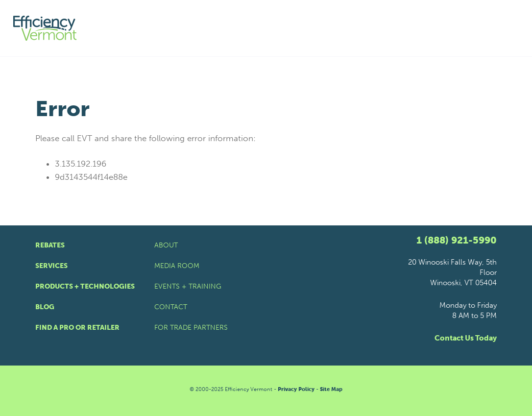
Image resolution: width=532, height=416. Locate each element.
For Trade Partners (191, 328)
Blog (45, 307)
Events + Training (188, 286)
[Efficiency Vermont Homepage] (46, 28)
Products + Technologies (85, 286)
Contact (171, 307)
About (166, 245)
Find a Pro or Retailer (77, 328)
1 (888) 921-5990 (457, 240)
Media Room (177, 266)
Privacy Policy (296, 389)
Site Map (331, 389)
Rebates (50, 245)
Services (51, 266)
